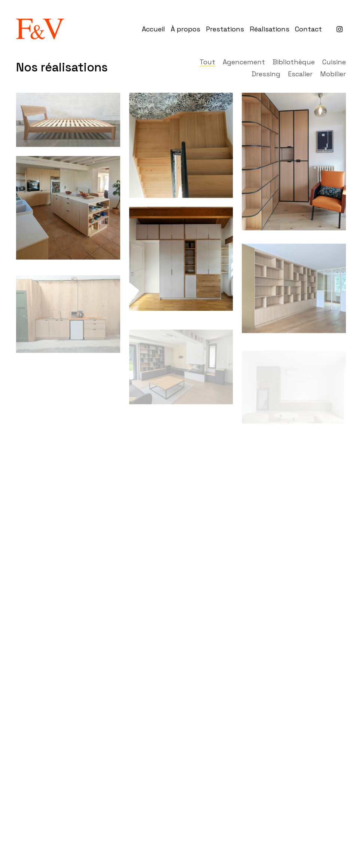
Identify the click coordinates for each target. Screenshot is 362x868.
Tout (207, 62)
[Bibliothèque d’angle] (294, 162)
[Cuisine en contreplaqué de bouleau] (68, 208)
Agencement (244, 62)
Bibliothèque (294, 62)
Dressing (266, 74)
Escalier (300, 74)
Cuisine (334, 62)
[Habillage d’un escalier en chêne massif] (181, 145)
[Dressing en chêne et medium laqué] (181, 259)
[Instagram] (340, 29)
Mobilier (333, 74)
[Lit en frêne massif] (68, 120)
